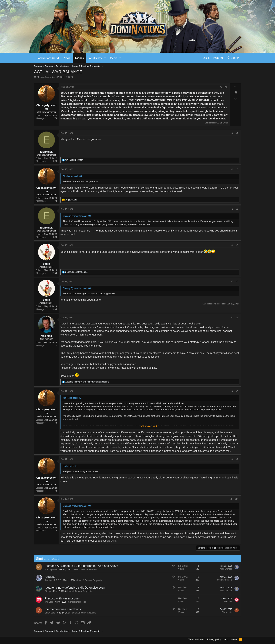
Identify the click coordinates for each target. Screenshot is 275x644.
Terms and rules (196, 639)
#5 (237, 245)
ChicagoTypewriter (46, 77)
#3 (237, 169)
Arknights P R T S (50, 580)
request (46, 577)
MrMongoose (47, 569)
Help (226, 639)
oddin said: (68, 466)
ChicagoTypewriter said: (75, 216)
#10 (236, 499)
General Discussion (74, 602)
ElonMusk (46, 152)
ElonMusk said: (71, 176)
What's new (96, 58)
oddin (46, 264)
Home (234, 639)
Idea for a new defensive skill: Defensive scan (71, 588)
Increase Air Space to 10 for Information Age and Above (78, 566)
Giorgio (45, 591)
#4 (237, 209)
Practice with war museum (59, 598)
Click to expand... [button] (150, 426)
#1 (226, 87)
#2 (237, 133)
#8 (237, 391)
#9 (237, 459)
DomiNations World (48, 58)
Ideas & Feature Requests (82, 569)
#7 (237, 318)
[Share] (221, 87)
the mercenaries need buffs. (60, 609)
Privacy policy (214, 639)
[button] (105, 58)
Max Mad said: (70, 398)
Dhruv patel (47, 613)
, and (87, 382)
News (67, 58)
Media (114, 58)
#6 (237, 281)
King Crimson (223, 569)
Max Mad (46, 336)
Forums (79, 58)
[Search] (233, 58)
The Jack (46, 602)
